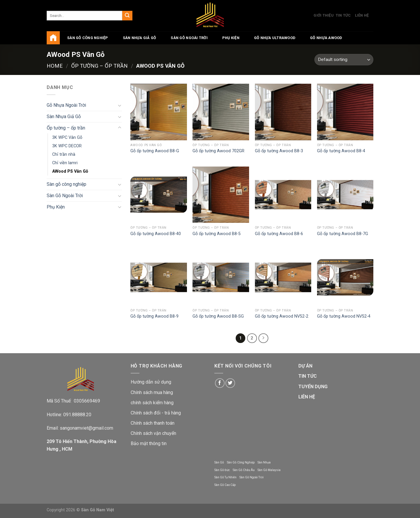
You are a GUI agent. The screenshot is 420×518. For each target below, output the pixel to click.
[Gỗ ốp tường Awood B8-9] (159, 277)
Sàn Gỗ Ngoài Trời (189, 38)
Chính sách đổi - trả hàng (156, 413)
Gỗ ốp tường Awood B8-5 (217, 234)
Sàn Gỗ (219, 462)
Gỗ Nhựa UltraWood (275, 38)
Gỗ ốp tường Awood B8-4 (341, 151)
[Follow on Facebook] (220, 383)
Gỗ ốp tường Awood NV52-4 (344, 316)
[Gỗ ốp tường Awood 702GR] (221, 112)
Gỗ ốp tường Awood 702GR (218, 151)
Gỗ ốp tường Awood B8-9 (154, 316)
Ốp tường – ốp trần (99, 66)
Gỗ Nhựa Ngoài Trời (66, 105)
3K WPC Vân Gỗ (67, 138)
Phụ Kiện (231, 38)
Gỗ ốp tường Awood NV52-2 (282, 316)
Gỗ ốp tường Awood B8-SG (218, 316)
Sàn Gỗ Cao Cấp (225, 485)
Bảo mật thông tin (149, 443)
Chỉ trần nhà (64, 154)
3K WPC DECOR (67, 146)
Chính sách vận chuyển (153, 433)
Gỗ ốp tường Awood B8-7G (343, 234)
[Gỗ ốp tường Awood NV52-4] (345, 277)
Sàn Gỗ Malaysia (269, 470)
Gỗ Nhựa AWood (326, 38)
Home (55, 66)
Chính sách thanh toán (153, 423)
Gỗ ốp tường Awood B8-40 (156, 234)
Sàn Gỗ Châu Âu (244, 470)
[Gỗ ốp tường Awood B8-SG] (221, 277)
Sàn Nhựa (264, 462)
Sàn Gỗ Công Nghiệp (241, 462)
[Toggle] (120, 105)
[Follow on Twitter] (230, 383)
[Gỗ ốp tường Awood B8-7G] (345, 195)
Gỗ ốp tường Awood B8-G (155, 151)
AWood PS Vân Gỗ (70, 171)
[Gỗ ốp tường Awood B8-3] (283, 112)
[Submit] (127, 16)
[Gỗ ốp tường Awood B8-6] (283, 195)
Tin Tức (343, 15)
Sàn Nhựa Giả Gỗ (140, 38)
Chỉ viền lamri (65, 163)
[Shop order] (344, 60)
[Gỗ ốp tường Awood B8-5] (221, 195)
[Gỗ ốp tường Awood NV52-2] (283, 277)
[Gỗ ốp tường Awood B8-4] (345, 112)
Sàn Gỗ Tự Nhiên (225, 477)
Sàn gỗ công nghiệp (88, 38)
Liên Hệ (362, 15)
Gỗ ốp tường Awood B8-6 (279, 234)
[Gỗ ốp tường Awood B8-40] (159, 195)
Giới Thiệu (324, 15)
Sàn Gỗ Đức (222, 470)
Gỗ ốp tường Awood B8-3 (279, 151)
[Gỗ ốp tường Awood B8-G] (159, 112)
